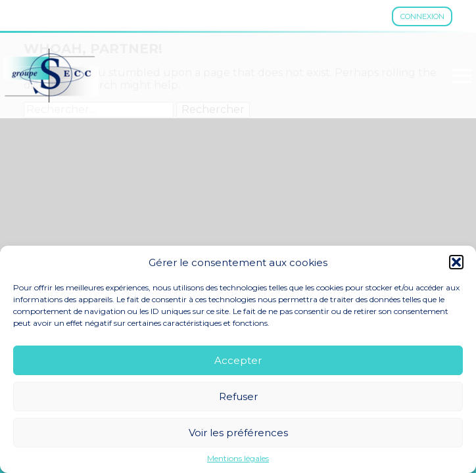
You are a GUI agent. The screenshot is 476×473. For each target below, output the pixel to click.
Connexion (422, 16)
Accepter (238, 360)
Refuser (238, 396)
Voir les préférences (238, 433)
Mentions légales (238, 459)
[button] (456, 262)
